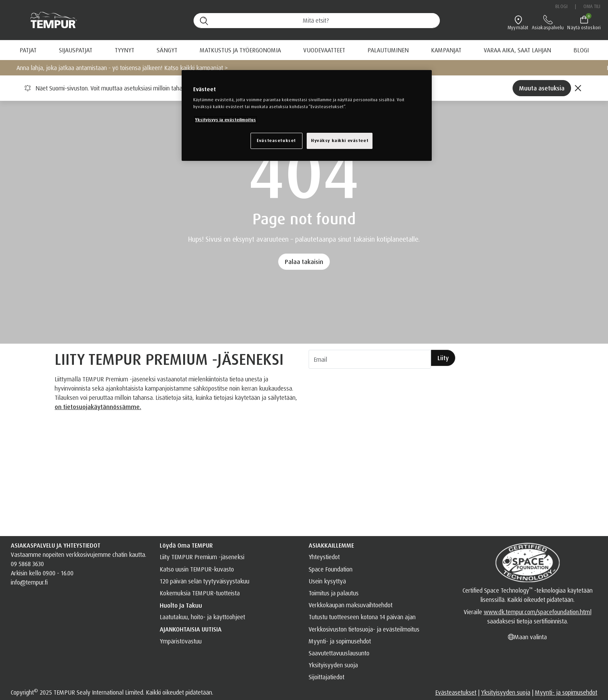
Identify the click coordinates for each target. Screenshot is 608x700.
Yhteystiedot (324, 557)
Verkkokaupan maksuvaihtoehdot (351, 605)
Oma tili (592, 6)
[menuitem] (388, 50)
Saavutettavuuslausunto (339, 653)
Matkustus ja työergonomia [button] (240, 50)
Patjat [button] (28, 50)
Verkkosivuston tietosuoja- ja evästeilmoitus (364, 629)
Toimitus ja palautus (334, 593)
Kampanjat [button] (446, 50)
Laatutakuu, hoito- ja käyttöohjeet (202, 617)
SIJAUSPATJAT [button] (76, 50)
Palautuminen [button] (388, 50)
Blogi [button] (581, 50)
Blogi (561, 6)
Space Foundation (331, 569)
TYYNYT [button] (124, 50)
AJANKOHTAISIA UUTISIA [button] (191, 629)
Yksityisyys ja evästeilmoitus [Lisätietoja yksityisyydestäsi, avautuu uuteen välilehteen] (225, 120)
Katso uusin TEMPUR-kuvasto (197, 569)
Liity (443, 358)
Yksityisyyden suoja (333, 665)
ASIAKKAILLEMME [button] (331, 545)
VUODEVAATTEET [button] (324, 50)
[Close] (578, 88)
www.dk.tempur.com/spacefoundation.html (538, 612)
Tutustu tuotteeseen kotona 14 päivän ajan (362, 617)
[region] (307, 115)
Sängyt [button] (167, 50)
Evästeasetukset (456, 692)
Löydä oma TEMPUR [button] (186, 545)
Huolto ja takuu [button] (181, 605)
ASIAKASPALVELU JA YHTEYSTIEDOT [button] (56, 545)
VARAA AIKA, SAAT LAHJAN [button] (517, 50)
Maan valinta (527, 637)
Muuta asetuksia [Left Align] (542, 88)
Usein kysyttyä (327, 581)
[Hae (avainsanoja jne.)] (317, 21)
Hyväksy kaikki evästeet (340, 140)
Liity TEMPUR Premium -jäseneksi (202, 557)
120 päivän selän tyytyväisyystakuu (205, 581)
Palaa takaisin (304, 262)
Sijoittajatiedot (327, 677)
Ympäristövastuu (181, 641)
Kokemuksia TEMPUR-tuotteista (200, 593)
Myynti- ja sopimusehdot (340, 641)
